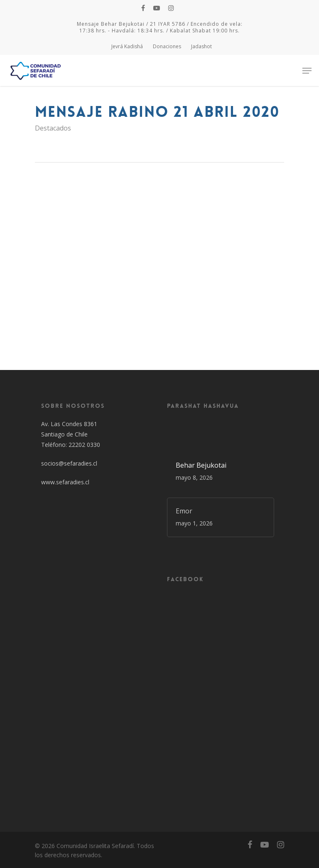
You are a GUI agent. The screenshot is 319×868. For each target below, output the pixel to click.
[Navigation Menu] (307, 71)
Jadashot (201, 46)
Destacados (53, 128)
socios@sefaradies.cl (69, 463)
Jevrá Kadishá (127, 46)
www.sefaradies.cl (65, 482)
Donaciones (167, 46)
